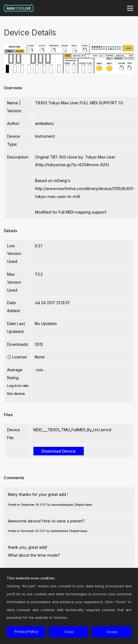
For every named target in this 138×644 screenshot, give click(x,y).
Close (69, 632)
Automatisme (59, 531)
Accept (112, 632)
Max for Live (19, 8)
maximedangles (62, 505)
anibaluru (44, 123)
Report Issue (84, 505)
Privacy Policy (26, 632)
